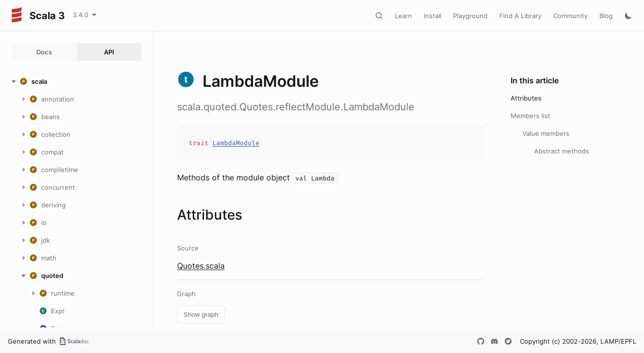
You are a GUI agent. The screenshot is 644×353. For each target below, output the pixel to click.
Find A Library (520, 16)
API (109, 52)
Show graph (201, 315)
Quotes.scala (201, 266)
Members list (530, 116)
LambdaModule (236, 143)
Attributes (526, 98)
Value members (546, 133)
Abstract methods (562, 151)
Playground (470, 16)
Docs (44, 52)
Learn (403, 16)
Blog (606, 16)
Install (433, 16)
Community (570, 16)
